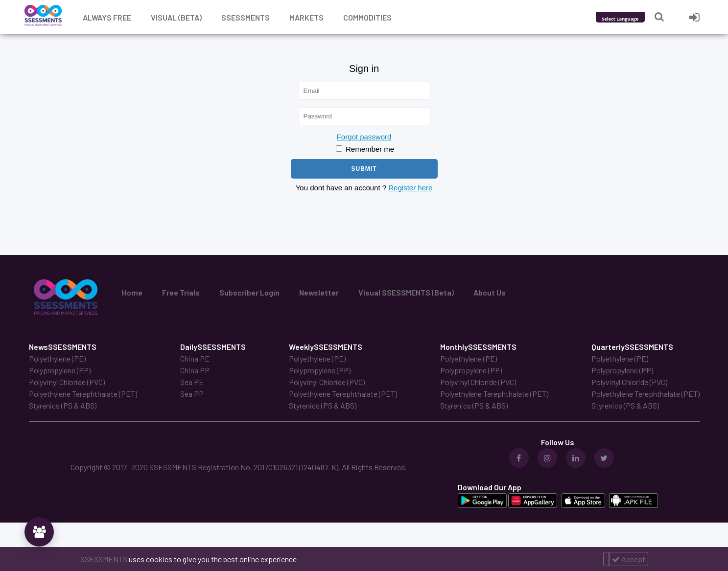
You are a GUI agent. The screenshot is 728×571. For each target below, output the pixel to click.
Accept (629, 559)
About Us (490, 292)
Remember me (365, 149)
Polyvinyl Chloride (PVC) (67, 382)
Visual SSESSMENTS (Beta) (406, 292)
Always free (107, 17)
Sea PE (192, 382)
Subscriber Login (249, 292)
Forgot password (364, 137)
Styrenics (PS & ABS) (63, 405)
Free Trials (181, 292)
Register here (410, 188)
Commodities (367, 17)
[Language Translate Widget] (633, 19)
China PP (195, 370)
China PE (195, 358)
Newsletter (319, 292)
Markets (306, 17)
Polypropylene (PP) (60, 370)
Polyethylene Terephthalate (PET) (83, 394)
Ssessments (246, 17)
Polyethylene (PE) (57, 358)
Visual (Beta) (176, 17)
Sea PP (192, 394)
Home (132, 292)
